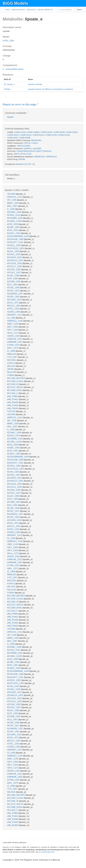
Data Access (31, 10)
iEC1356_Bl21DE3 (16, 378)
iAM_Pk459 (13, 408)
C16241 (35, 143)
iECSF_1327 (13, 291)
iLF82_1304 (8, 41)
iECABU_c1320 (15, 221)
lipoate (10, 117)
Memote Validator (45, 10)
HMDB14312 (51, 157)
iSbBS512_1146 (15, 321)
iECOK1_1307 (14, 272)
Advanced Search (18, 10)
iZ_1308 (11, 351)
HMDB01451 (39, 157)
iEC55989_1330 (15, 218)
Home (8, 10)
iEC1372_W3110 (16, 387)
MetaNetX (20, 164)
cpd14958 (37, 149)
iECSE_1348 (14, 287)
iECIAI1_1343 (14, 254)
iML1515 (12, 366)
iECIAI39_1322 (15, 257)
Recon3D (12, 372)
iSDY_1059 (13, 327)
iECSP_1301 (14, 297)
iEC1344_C (13, 393)
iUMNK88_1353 (15, 342)
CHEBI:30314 (26, 135)
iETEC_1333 (13, 309)
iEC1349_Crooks (16, 381)
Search (79, 10)
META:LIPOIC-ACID (23, 154)
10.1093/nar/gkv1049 (47, 852)
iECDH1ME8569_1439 (18, 236)
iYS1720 (11, 411)
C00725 (27, 143)
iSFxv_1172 (13, 333)
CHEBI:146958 (33, 132)
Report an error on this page (20, 104)
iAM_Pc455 (13, 405)
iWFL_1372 (13, 348)
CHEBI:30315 (38, 135)
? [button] (38, 104)
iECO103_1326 (15, 263)
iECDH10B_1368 (16, 239)
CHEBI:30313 (13, 135)
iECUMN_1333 (15, 300)
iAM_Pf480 (13, 396)
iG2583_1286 (14, 312)
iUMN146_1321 (15, 339)
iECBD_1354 (14, 227)
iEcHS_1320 (13, 251)
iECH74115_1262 (16, 248)
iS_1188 (11, 318)
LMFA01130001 (24, 146)
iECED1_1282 (14, 245)
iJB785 (11, 369)
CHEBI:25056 (59, 132)
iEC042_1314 (14, 215)
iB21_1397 (13, 206)
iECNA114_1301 (15, 260)
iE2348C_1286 (15, 212)
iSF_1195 (12, 200)
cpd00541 (27, 149)
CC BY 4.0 (30, 164)
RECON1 (12, 360)
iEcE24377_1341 (16, 242)
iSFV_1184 (13, 330)
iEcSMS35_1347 (15, 294)
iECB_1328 (13, 224)
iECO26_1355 (14, 269)
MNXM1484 (36, 140)
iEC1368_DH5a (15, 390)
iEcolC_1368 (13, 275)
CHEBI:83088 (25, 138)
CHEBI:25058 (72, 132)
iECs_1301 (13, 284)
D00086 (22, 159)
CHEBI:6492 (12, 138)
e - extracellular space (13, 69)
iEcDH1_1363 (14, 233)
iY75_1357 (13, 357)
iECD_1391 (13, 230)
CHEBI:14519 (20, 132)
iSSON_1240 (14, 336)
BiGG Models (15, 3)
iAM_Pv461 (13, 399)
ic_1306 (11, 209)
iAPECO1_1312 (15, 197)
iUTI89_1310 (14, 345)
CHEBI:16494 (46, 132)
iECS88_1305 (14, 281)
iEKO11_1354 (14, 306)
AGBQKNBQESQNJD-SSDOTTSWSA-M (34, 151)
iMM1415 (12, 354)
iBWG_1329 (13, 203)
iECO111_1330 (15, 266)
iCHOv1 (11, 363)
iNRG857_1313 (15, 315)
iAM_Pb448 (13, 402)
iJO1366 (11, 194)
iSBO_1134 (13, 324)
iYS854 (11, 375)
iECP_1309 (13, 278)
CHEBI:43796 (64, 135)
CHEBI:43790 (51, 135)
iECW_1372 (13, 303)
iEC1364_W (13, 384)
